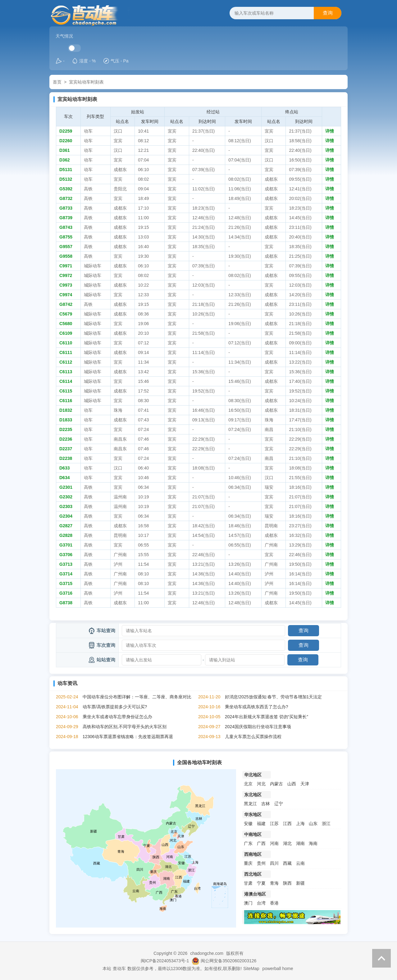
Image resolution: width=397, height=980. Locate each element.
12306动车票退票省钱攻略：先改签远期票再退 (128, 737)
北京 (248, 784)
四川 (274, 863)
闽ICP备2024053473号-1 (165, 961)
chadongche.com (207, 953)
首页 (57, 82)
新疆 (300, 883)
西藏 (287, 863)
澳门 (248, 903)
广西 (261, 843)
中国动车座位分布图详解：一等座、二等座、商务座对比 (137, 697)
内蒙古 (276, 784)
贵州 (261, 863)
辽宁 (279, 804)
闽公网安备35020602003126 (228, 961)
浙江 (326, 823)
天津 (305, 784)
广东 (248, 843)
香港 (274, 903)
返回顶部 (381, 958)
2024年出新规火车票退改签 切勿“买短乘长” (267, 717)
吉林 (266, 804)
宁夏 (261, 883)
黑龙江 (250, 804)
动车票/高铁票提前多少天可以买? (115, 707)
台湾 (261, 903)
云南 (300, 863)
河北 (261, 784)
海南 (313, 843)
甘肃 (248, 883)
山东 (313, 823)
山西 (292, 784)
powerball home (278, 969)
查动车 (119, 969)
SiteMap (251, 969)
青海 (274, 883)
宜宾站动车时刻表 (86, 82)
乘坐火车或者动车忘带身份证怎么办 (117, 717)
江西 (287, 823)
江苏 (274, 823)
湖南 (300, 843)
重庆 (248, 863)
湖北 (287, 843)
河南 (274, 843)
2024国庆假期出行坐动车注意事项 (258, 727)
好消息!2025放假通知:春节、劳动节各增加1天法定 (274, 697)
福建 (261, 823)
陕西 (287, 883)
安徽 (248, 823)
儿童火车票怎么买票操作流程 (253, 737)
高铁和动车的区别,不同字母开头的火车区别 (125, 727)
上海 (300, 823)
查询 (328, 13)
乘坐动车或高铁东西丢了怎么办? (257, 707)
